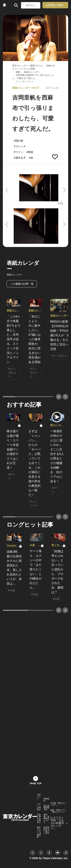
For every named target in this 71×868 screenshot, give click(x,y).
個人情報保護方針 (46, 808)
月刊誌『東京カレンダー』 (58, 804)
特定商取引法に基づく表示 (46, 830)
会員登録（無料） (55, 5)
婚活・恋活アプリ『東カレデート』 (58, 811)
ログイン (31, 5)
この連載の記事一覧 (22, 284)
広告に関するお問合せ (39, 819)
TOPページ (39, 797)
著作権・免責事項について (46, 819)
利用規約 (46, 800)
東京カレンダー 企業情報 (39, 832)
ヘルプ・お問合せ (39, 807)
